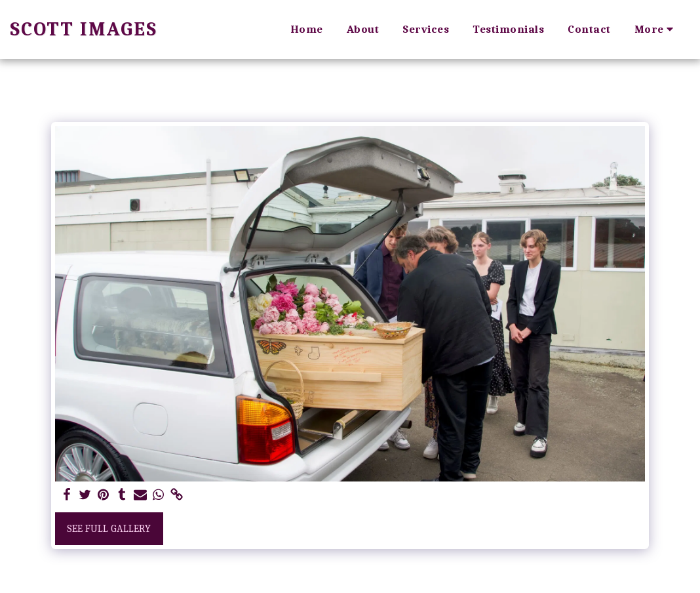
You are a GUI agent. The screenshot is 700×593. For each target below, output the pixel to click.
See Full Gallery (109, 529)
